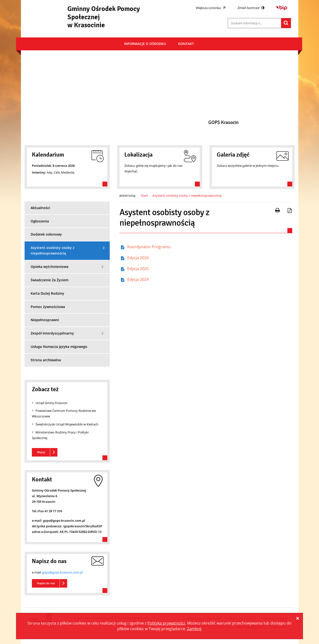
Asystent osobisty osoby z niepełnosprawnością (187, 195)
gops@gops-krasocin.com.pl (62, 572)
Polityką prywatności (166, 623)
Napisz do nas (46, 583)
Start (144, 195)
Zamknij (194, 629)
